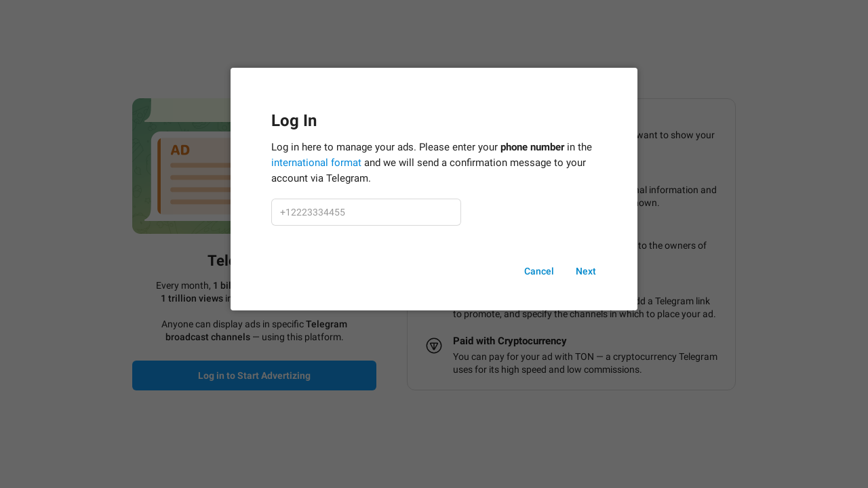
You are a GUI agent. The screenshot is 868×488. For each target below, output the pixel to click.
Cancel (539, 271)
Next (586, 271)
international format (316, 163)
